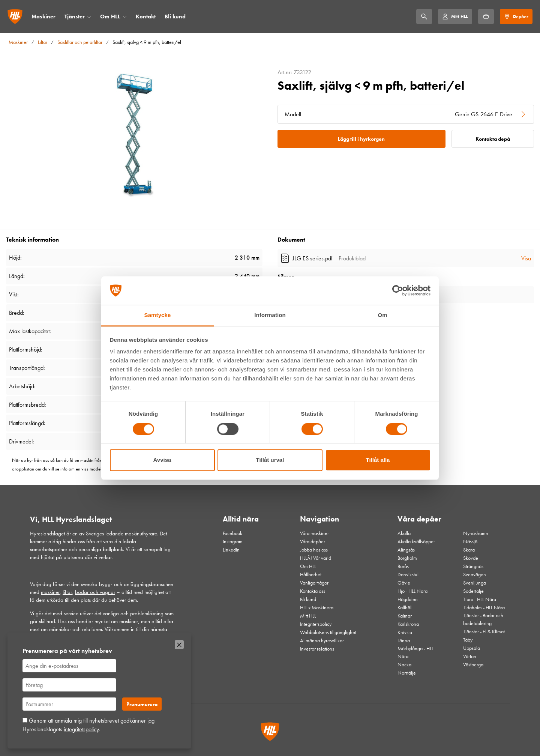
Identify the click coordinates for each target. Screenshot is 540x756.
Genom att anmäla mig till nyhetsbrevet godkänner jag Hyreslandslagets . (88, 725)
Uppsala (472, 648)
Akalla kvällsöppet (416, 541)
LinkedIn (231, 550)
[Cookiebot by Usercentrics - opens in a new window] (398, 290)
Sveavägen (475, 574)
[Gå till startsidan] (15, 17)
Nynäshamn (476, 533)
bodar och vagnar (95, 592)
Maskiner (43, 17)
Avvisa (162, 460)
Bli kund (175, 17)
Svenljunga (475, 583)
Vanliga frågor (314, 583)
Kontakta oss (313, 591)
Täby (468, 640)
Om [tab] (382, 315)
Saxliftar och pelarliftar (80, 42)
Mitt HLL (308, 616)
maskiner (50, 592)
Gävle (404, 583)
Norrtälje (407, 673)
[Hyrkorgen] (486, 17)
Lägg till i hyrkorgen (361, 139)
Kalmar (405, 616)
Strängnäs (473, 566)
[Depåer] (516, 17)
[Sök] (424, 17)
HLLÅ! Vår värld (316, 558)
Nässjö (470, 541)
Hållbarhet (311, 574)
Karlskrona (408, 624)
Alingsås (406, 550)
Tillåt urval (270, 460)
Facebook (232, 533)
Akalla (404, 533)
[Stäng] (179, 645)
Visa (526, 258)
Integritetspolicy (316, 624)
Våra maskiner (314, 533)
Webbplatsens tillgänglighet (328, 632)
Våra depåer (313, 541)
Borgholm (407, 558)
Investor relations (317, 649)
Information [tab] (270, 315)
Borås (403, 566)
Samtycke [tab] (158, 315)
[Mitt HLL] (455, 17)
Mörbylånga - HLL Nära (415, 652)
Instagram (233, 541)
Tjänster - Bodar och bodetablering (483, 619)
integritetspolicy (81, 729)
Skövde (471, 558)
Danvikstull (409, 574)
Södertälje (473, 591)
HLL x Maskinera (317, 607)
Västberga (473, 664)
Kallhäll (405, 607)
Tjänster (75, 17)
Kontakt (146, 17)
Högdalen (408, 599)
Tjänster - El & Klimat (484, 631)
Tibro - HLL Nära (480, 599)
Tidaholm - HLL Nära (484, 607)
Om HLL (110, 17)
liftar (67, 592)
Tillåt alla (378, 460)
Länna (404, 640)
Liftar (43, 42)
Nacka (404, 664)
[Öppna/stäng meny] (89, 17)
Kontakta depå (493, 139)
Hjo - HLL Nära (412, 591)
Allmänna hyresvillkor (322, 640)
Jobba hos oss (314, 550)
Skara (469, 550)
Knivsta (405, 632)
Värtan (470, 656)
